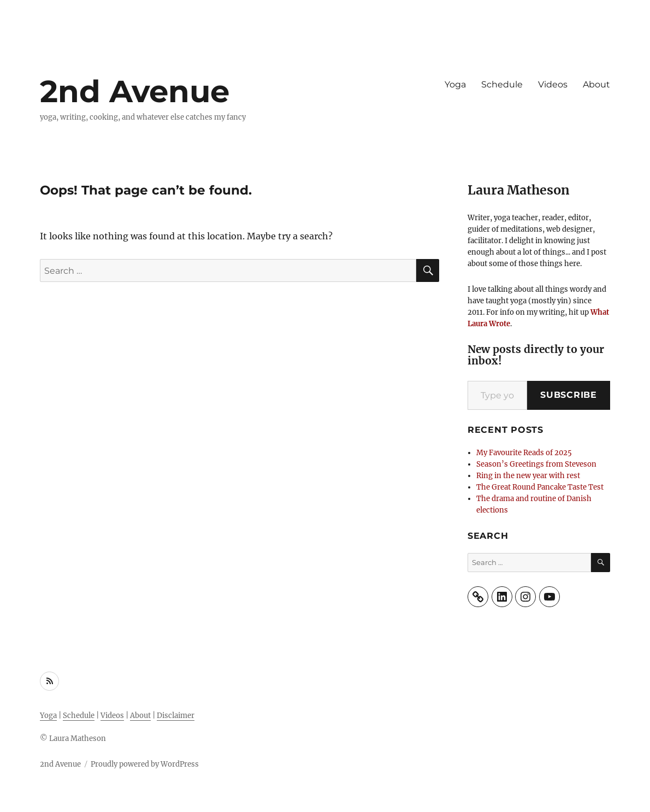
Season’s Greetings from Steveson (536, 464)
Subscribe (569, 395)
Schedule (502, 84)
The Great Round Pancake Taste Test (540, 487)
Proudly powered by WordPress (145, 764)
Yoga (455, 84)
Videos (553, 84)
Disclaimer (176, 716)
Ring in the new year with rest (528, 476)
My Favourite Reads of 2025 (524, 453)
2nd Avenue (135, 91)
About (596, 84)
